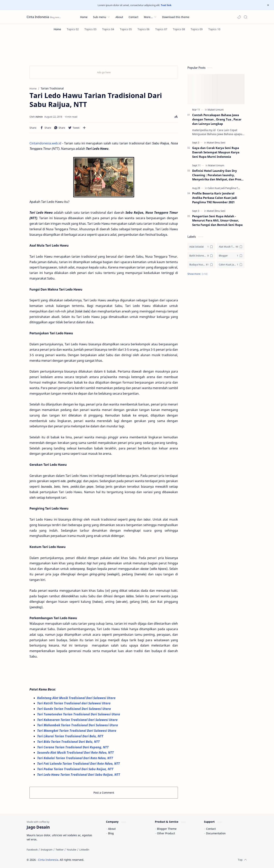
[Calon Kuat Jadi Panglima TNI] (224, 188)
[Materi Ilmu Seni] (216, 143)
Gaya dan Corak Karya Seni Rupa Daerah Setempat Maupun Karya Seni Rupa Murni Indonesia (216, 152)
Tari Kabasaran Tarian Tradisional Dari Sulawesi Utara (78, 720)
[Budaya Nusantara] (201, 265)
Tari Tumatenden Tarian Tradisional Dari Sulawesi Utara (79, 714)
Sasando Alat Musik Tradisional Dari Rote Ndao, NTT (76, 753)
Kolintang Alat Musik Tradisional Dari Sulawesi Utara (77, 698)
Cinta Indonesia (38, 17)
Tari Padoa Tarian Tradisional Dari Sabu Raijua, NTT (76, 769)
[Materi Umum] (216, 110)
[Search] (245, 17)
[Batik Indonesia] (201, 256)
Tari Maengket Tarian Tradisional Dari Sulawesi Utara (77, 731)
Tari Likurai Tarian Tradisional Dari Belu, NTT (71, 736)
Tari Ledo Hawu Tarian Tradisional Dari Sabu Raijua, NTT (79, 775)
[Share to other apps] (84, 128)
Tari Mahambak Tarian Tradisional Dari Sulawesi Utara (78, 725)
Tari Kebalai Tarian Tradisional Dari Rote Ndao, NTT (75, 758)
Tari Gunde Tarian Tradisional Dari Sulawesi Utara (74, 709)
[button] (239, 17)
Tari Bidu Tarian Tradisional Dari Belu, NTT (69, 742)
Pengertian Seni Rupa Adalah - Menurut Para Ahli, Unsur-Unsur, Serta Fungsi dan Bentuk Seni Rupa (217, 221)
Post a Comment (104, 793)
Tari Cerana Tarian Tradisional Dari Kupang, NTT (73, 747)
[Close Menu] (268, 5)
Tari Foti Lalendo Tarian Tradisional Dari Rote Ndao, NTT (79, 764)
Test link (166, 5)
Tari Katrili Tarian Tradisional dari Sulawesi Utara (74, 703)
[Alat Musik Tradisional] (231, 247)
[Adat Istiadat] (201, 247)
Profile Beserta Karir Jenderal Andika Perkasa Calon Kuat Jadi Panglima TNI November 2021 (215, 198)
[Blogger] (231, 256)
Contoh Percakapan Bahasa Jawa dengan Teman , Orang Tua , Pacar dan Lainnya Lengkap (217, 119)
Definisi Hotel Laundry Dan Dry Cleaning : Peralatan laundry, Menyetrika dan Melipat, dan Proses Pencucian (218, 175)
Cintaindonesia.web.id (45, 143)
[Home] (57, 29)
